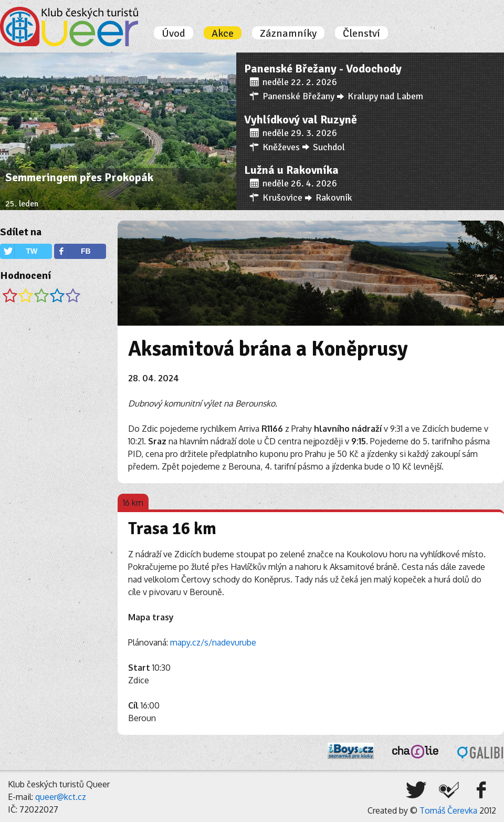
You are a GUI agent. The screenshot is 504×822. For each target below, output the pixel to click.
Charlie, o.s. (415, 752)
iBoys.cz (351, 751)
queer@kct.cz (61, 797)
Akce (223, 34)
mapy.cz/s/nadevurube (213, 642)
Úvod (174, 34)
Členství (361, 34)
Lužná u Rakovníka (291, 170)
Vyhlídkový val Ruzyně (301, 119)
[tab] (133, 502)
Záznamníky (288, 34)
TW (31, 251)
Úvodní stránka (69, 27)
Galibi (480, 753)
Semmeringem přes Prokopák (79, 177)
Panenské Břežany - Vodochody (323, 69)
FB (86, 251)
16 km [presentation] (133, 503)
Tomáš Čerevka (448, 810)
